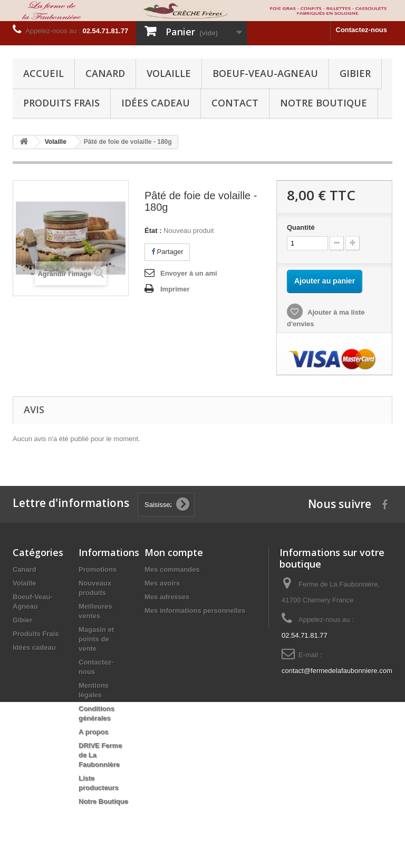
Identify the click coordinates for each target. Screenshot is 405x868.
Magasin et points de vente (96, 639)
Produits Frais (61, 103)
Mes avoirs (162, 583)
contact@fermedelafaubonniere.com (337, 671)
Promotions (98, 569)
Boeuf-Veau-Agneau (265, 73)
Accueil (44, 73)
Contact (235, 103)
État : (153, 231)
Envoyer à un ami (189, 273)
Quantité (301, 227)
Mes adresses (167, 597)
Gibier (355, 73)
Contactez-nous (362, 30)
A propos (94, 732)
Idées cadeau (156, 103)
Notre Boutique (324, 103)
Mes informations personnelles (195, 611)
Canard (105, 73)
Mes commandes (172, 569)
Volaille (169, 73)
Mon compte (174, 552)
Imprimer (175, 289)
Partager (167, 252)
